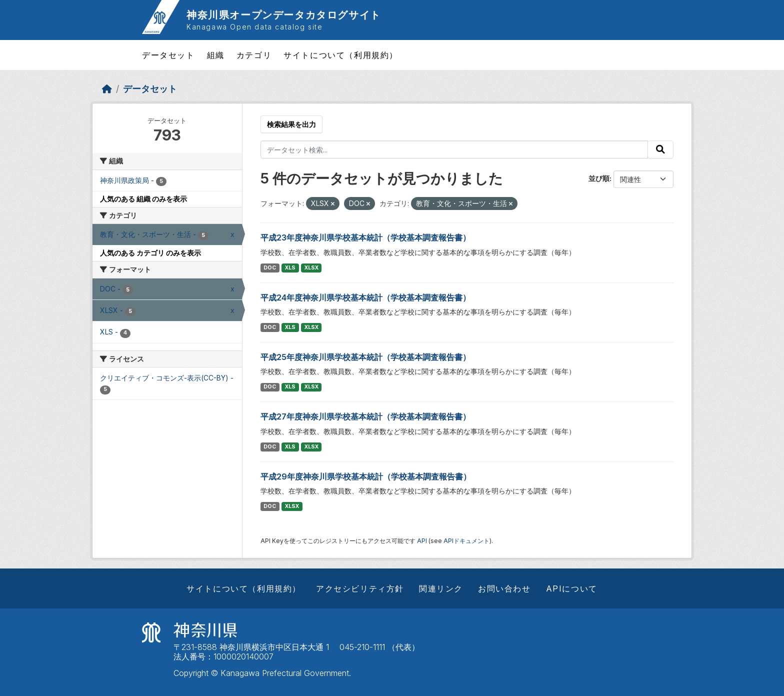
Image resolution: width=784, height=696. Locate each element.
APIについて (572, 588)
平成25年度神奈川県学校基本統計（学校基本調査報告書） (365, 357)
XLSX (311, 268)
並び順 (599, 178)
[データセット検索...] (454, 149)
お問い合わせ (504, 588)
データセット (168, 55)
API (422, 541)
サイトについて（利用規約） (341, 55)
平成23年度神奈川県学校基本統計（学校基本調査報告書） (365, 237)
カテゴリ (254, 55)
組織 (216, 55)
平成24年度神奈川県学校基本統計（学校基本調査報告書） (365, 297)
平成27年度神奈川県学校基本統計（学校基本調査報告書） (365, 416)
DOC (270, 268)
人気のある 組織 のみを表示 (143, 199)
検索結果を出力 (291, 124)
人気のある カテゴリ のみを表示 (150, 253)
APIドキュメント (466, 541)
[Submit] (660, 149)
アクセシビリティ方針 (360, 588)
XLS (290, 268)
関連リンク (441, 588)
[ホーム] (107, 89)
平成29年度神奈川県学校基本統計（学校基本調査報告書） (366, 476)
